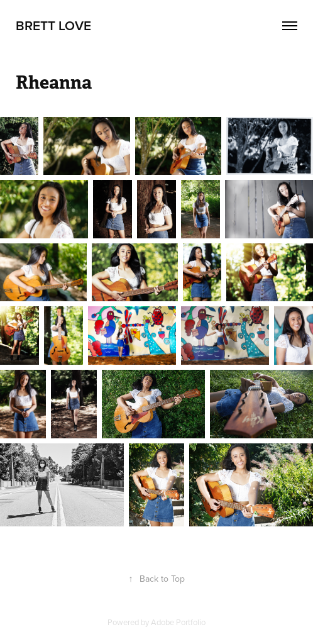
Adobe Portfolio (178, 622)
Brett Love (53, 25)
